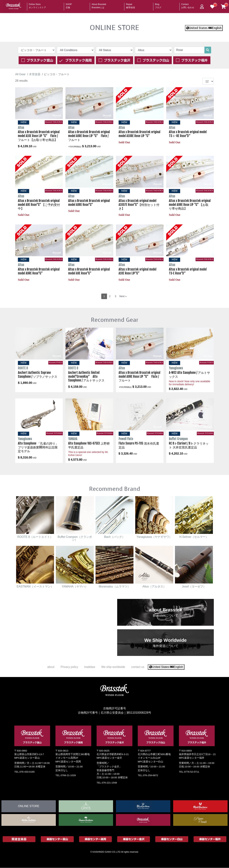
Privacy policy (69, 667)
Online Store (37, 5)
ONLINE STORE (114, 28)
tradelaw (90, 667)
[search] (208, 50)
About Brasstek (99, 5)
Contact (188, 5)
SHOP (69, 5)
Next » (123, 296)
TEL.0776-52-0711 (189, 772)
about (51, 667)
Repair (131, 5)
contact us (138, 667)
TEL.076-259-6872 (148, 775)
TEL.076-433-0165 (24, 772)
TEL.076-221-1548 (107, 783)
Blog (158, 5)
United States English (204, 28)
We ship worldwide (113, 667)
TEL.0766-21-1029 (66, 775)
